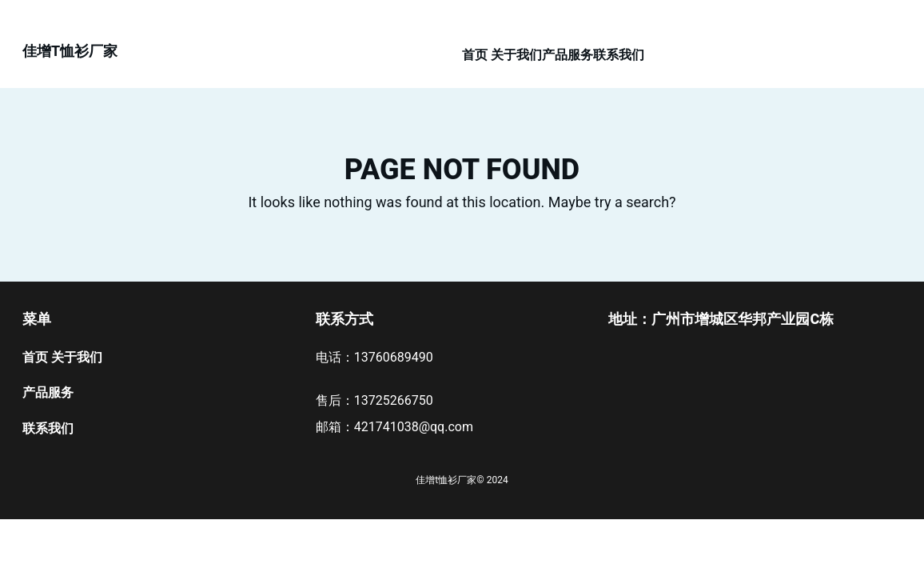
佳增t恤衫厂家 (70, 51)
